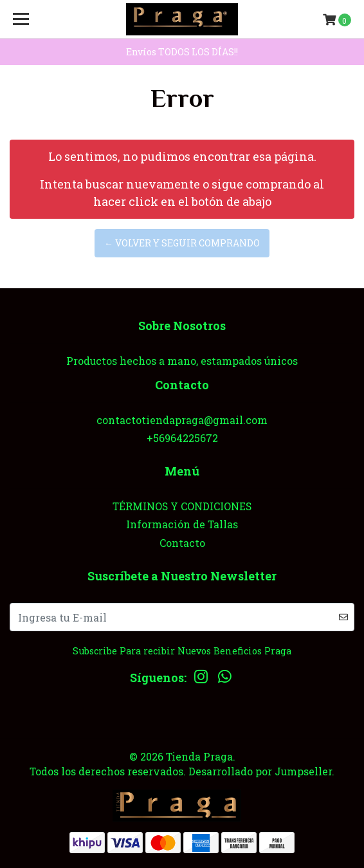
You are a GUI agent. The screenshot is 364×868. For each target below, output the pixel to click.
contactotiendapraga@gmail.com (182, 420)
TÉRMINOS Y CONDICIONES (182, 506)
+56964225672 (182, 438)
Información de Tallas (182, 524)
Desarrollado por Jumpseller (260, 771)
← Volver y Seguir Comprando (182, 243)
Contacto (182, 543)
